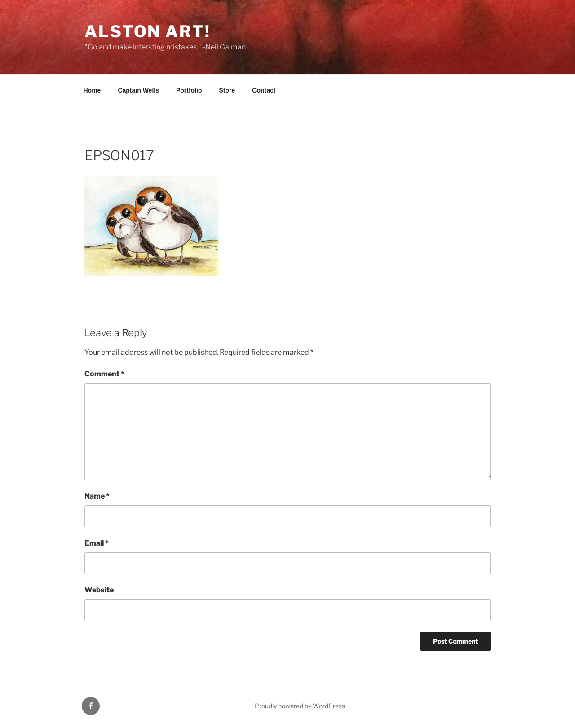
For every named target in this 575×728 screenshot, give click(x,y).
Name (97, 496)
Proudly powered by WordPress (300, 706)
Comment (104, 374)
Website (99, 590)
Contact (264, 90)
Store (227, 90)
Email (97, 543)
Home (92, 90)
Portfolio (189, 90)
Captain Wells (138, 90)
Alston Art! (148, 31)
